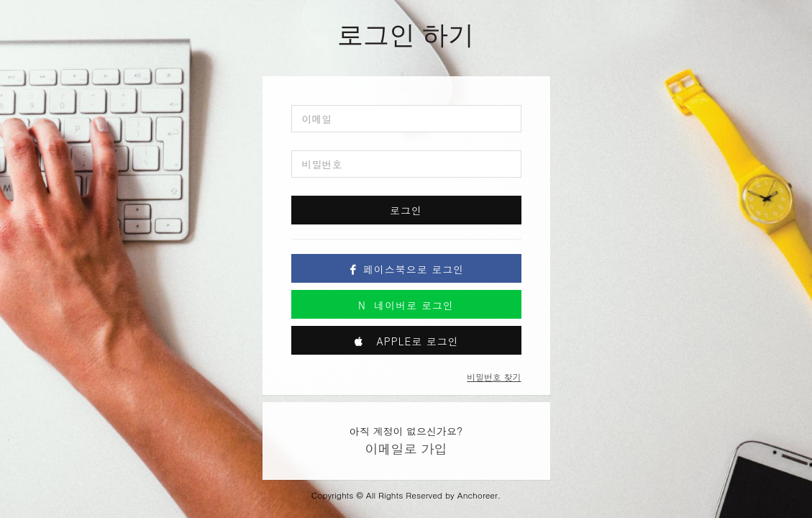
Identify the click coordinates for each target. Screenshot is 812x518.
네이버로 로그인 (406, 305)
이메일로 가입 (406, 449)
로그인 (406, 210)
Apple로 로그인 (406, 341)
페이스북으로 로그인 (406, 269)
